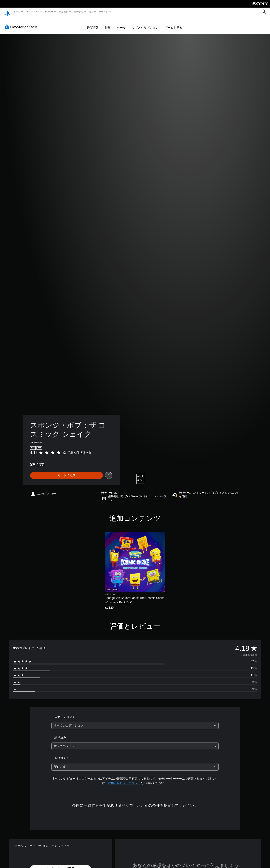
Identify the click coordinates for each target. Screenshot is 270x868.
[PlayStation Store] (22, 23)
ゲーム (17, 12)
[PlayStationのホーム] (7, 12)
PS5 (28, 12)
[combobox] (135, 722)
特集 (108, 24)
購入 (91, 12)
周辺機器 (63, 12)
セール (121, 24)
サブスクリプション (145, 24)
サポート (103, 12)
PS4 (38, 12)
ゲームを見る (173, 24)
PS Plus (49, 12)
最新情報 (78, 12)
